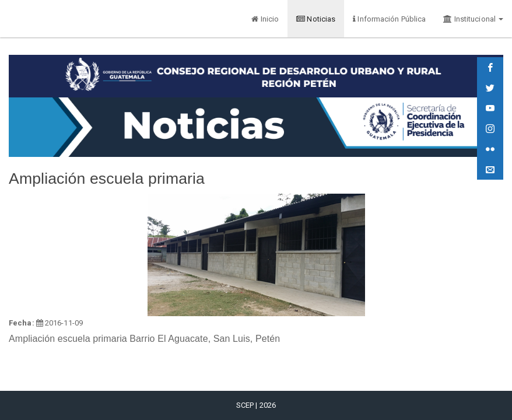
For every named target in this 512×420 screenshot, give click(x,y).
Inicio (265, 19)
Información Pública (389, 19)
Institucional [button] (473, 19)
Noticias (316, 19)
